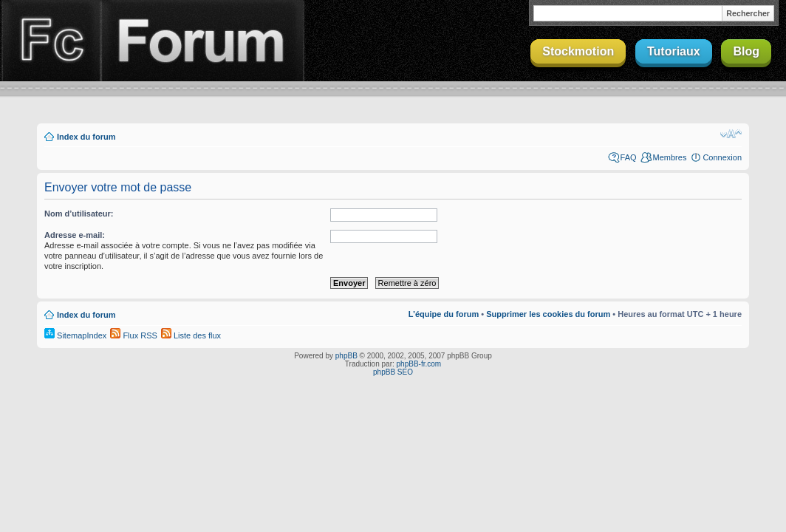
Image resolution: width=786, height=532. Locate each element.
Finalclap (50, 41)
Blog (746, 51)
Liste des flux (191, 335)
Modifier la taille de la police (731, 134)
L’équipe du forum (444, 314)
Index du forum (86, 137)
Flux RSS (134, 335)
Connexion (722, 157)
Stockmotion (578, 51)
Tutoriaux (674, 51)
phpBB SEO (393, 372)
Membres (670, 157)
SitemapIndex (75, 335)
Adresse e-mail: (75, 235)
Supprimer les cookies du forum (548, 314)
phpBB (346, 356)
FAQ (629, 157)
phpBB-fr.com (419, 364)
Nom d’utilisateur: (79, 214)
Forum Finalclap (202, 41)
